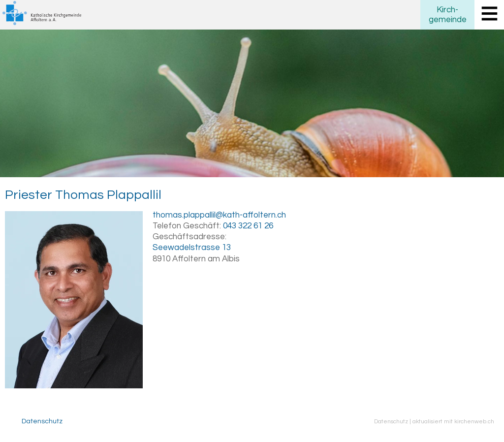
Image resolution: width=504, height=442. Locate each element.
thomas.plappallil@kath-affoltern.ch (219, 215)
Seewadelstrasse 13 (192, 248)
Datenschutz (42, 421)
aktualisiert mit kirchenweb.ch (453, 421)
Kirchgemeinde (448, 15)
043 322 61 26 (248, 226)
